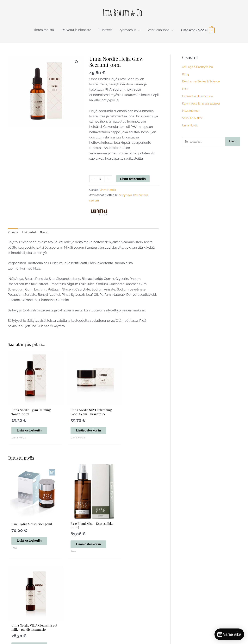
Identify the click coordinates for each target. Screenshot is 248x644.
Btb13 (186, 76)
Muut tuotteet (191, 113)
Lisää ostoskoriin (134, 181)
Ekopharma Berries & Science (202, 84)
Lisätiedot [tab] (31, 235)
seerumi (95, 203)
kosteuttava (142, 198)
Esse (185, 91)
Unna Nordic (108, 192)
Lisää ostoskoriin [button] (28, 429)
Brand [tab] (48, 235)
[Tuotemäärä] (101, 181)
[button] (77, 65)
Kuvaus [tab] (14, 235)
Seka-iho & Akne (193, 120)
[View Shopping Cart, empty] (198, 32)
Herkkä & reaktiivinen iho (199, 98)
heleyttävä (126, 198)
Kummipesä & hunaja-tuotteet (202, 106)
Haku (233, 144)
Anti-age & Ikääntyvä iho (198, 69)
